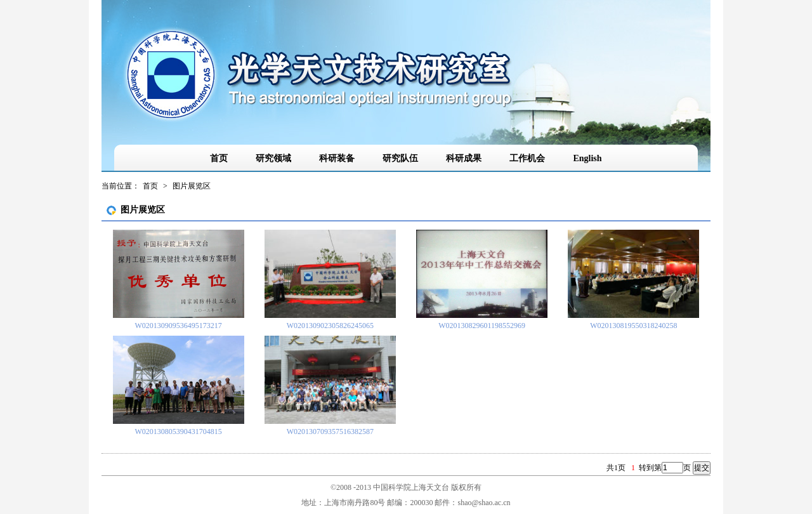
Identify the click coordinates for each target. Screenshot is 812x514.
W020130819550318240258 (633, 326)
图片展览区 (192, 186)
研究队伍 (400, 158)
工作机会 (527, 158)
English (587, 158)
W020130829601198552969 (482, 326)
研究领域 (273, 158)
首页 (219, 158)
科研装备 (337, 158)
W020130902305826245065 (330, 326)
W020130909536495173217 (178, 326)
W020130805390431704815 (178, 432)
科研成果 (464, 158)
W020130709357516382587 (330, 432)
